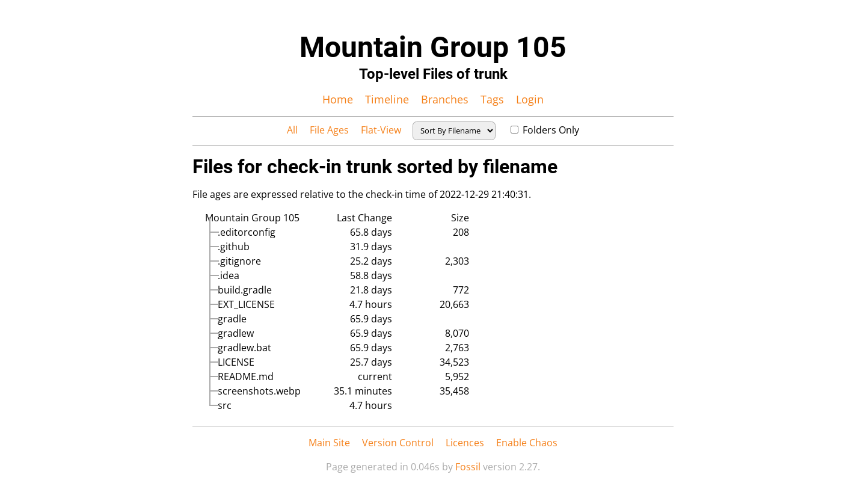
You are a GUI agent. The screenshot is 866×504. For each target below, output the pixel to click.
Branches (445, 99)
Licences (465, 443)
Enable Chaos (527, 443)
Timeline (387, 99)
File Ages (329, 130)
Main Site (329, 443)
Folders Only (545, 130)
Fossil (468, 467)
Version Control (398, 443)
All (292, 130)
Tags (492, 99)
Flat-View (381, 130)
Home (338, 99)
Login (530, 99)
